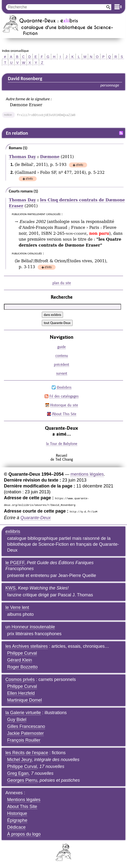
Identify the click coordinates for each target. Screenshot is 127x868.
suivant (62, 373)
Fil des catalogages (64, 396)
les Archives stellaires (27, 646)
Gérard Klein (20, 660)
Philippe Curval (22, 653)
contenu (62, 356)
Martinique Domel (24, 700)
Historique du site (64, 405)
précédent (62, 364)
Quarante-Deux (36, 518)
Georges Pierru (22, 780)
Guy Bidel (17, 720)
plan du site (62, 283)
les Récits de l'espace (27, 753)
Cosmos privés (20, 679)
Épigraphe (17, 820)
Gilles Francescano (26, 726)
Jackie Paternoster (25, 733)
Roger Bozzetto (22, 667)
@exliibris (64, 387)
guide (62, 347)
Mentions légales (24, 800)
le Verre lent (17, 607)
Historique (17, 813)
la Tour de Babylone (62, 444)
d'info (79, 165)
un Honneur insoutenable (30, 627)
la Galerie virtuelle (23, 713)
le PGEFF (15, 563)
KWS (10, 588)
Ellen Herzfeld (21, 693)
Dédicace (16, 827)
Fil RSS (121, 133)
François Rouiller (24, 740)
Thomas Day (22, 157)
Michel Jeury (19, 760)
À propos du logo (24, 834)
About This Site (64, 414)
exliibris (13, 531)
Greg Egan (18, 773)
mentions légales (87, 474)
